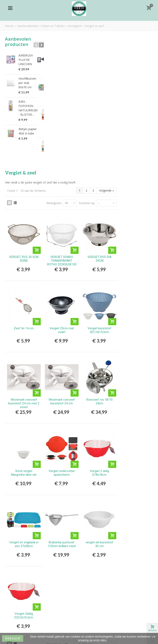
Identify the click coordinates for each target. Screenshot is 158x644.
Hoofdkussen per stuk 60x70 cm (27, 83)
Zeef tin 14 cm (62, 190)
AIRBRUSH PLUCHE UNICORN (26, 60)
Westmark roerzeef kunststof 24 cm (98, 262)
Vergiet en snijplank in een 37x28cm (62, 401)
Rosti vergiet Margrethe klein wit (62, 332)
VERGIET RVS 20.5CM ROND (62, 122)
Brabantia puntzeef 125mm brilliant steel (98, 401)
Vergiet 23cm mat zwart (98, 192)
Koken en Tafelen (53, 26)
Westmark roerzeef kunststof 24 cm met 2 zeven (62, 264)
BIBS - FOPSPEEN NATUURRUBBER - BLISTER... (28, 108)
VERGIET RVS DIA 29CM (135, 122)
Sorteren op (121, 68)
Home (9, 26)
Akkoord (13, 638)
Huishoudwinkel (28, 26)
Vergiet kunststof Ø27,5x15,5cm (135, 192)
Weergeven (89, 68)
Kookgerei (75, 26)
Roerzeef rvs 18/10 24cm (135, 262)
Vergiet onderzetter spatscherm (98, 332)
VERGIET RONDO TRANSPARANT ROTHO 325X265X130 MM (98, 126)
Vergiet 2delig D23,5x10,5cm (62, 471)
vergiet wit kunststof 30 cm (135, 401)
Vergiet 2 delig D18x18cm (135, 332)
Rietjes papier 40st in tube (28, 131)
